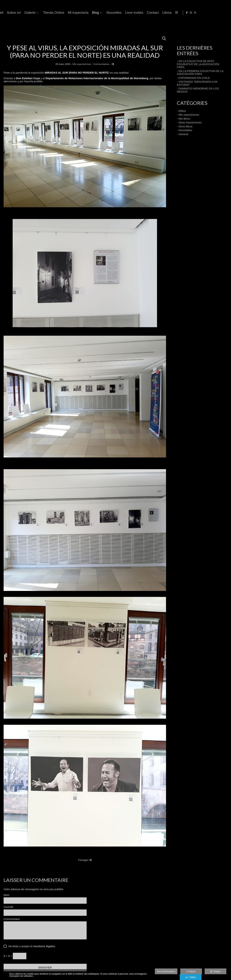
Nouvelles (194, 13)
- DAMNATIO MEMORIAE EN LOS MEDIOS (198, 90)
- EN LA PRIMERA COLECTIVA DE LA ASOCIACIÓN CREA (200, 73)
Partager (85, 860)
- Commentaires (101, 64)
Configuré (191, 972)
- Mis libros (183, 119)
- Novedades (185, 130)
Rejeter (215, 972)
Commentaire (12, 919)
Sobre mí (94, 13)
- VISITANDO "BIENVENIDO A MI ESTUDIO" (197, 83)
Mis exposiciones (82, 64)
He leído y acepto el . (31, 946)
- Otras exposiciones (189, 122)
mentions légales (44, 946)
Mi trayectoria (158, 13)
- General (183, 134)
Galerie (110, 13)
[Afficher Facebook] (217, 13)
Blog (175, 13)
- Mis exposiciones (188, 115)
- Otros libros (185, 126)
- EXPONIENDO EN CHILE (193, 78)
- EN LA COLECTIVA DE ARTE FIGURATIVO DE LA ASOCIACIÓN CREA (198, 64)
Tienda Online (134, 13)
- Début (181, 111)
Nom (6, 895)
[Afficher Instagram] (221, 13)
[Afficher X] (225, 13)
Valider (190, 977)
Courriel (8, 907)
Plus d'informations (166, 972)
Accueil (78, 13)
